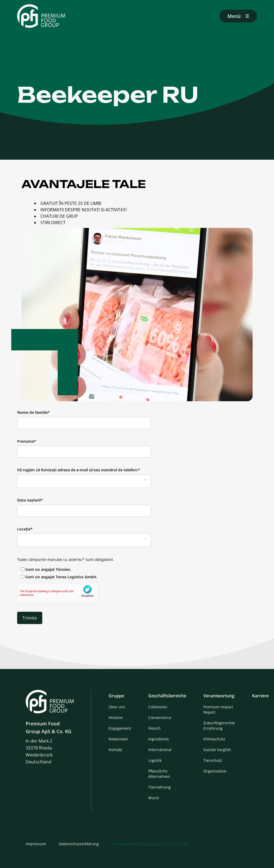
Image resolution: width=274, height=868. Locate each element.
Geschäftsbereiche (167, 696)
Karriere (260, 696)
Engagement (120, 728)
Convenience (160, 718)
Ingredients (159, 739)
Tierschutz (213, 760)
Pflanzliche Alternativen (159, 774)
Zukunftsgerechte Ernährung (219, 726)
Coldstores (158, 707)
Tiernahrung (159, 787)
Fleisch (154, 728)
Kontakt (115, 750)
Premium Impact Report (218, 710)
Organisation (215, 771)
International (160, 750)
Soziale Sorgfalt (217, 750)
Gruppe (116, 696)
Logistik (155, 760)
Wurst (154, 798)
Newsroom (118, 739)
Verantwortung (219, 696)
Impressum (36, 844)
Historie (116, 718)
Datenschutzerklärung (79, 844)
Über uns (117, 707)
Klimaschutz (214, 739)
